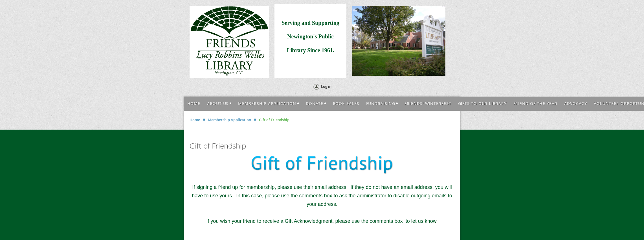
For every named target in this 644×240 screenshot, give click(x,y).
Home (195, 120)
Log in (326, 86)
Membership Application (229, 120)
